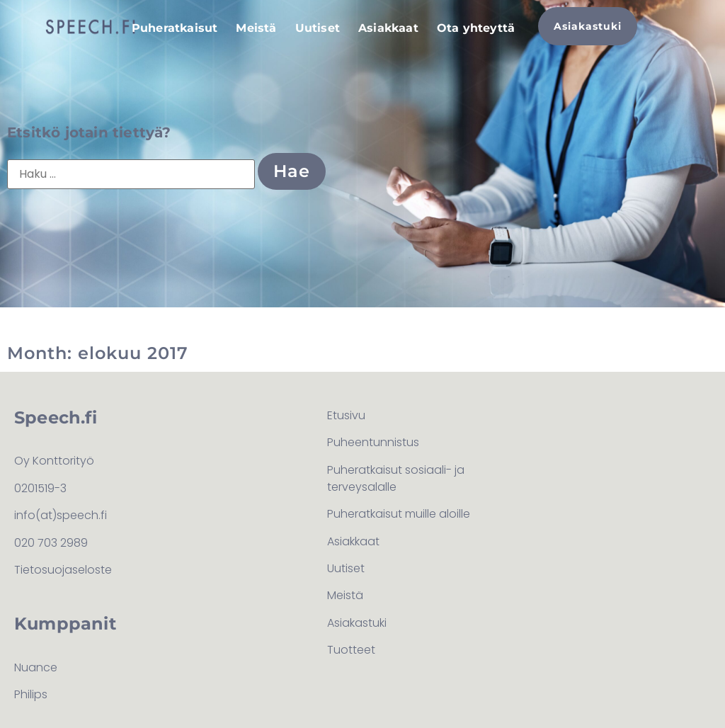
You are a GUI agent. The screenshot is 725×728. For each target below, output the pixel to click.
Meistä (256, 28)
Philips (31, 694)
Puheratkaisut (175, 28)
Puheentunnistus (373, 442)
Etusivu (346, 415)
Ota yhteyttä (476, 28)
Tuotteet (351, 650)
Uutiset (318, 28)
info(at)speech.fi (61, 515)
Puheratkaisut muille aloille (399, 514)
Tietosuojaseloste (63, 570)
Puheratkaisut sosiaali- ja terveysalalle (396, 478)
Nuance (36, 667)
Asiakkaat (388, 28)
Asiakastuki (357, 623)
